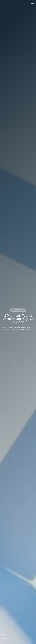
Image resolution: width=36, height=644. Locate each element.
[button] (33, 4)
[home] (2, 4)
